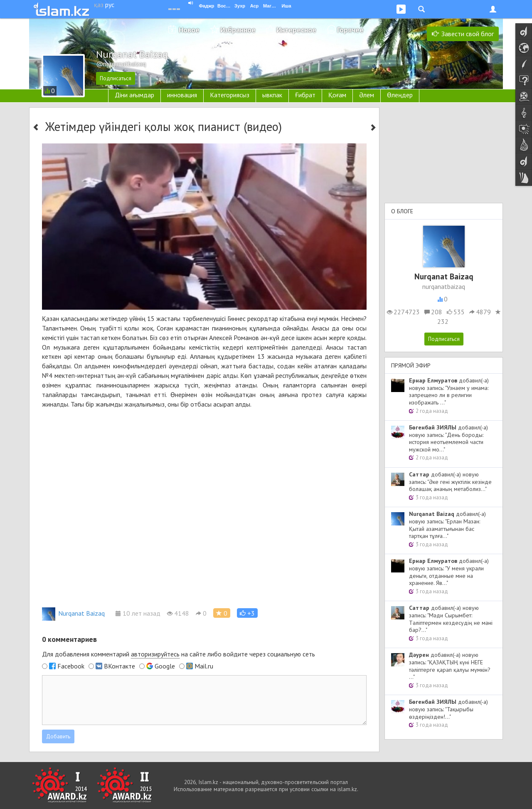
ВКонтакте (119, 666)
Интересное (296, 30)
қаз (99, 5)
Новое (189, 30)
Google (165, 666)
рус (110, 5)
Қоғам (337, 95)
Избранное (238, 30)
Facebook (71, 666)
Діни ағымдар (134, 95)
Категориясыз (230, 95)
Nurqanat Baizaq (73, 613)
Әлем (367, 95)
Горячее (350, 30)
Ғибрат (305, 95)
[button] (247, 613)
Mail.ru (204, 666)
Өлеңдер (400, 95)
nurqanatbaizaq (444, 286)
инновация (182, 95)
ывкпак (272, 95)
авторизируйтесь (155, 654)
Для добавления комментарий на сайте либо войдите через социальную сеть (179, 654)
